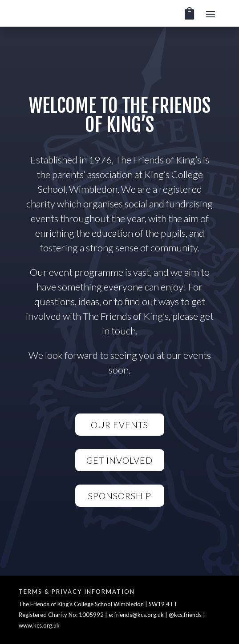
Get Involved (119, 460)
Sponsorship (120, 496)
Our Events (119, 425)
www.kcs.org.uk (39, 625)
